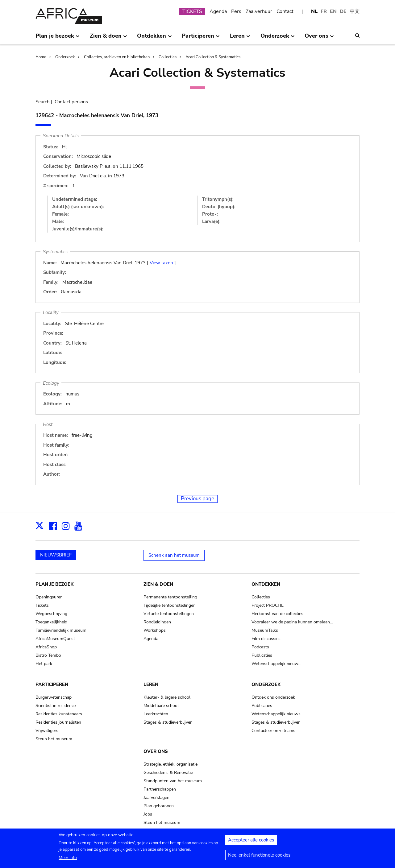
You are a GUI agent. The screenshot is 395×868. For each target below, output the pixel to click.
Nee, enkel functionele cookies (259, 858)
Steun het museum (54, 739)
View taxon (161, 263)
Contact (285, 11)
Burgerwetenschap (54, 697)
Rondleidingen (157, 622)
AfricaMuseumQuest (55, 639)
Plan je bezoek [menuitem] (58, 38)
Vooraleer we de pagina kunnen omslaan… (292, 622)
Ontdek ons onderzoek (273, 697)
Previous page (197, 499)
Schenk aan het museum (174, 555)
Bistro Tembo (48, 655)
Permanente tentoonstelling (170, 597)
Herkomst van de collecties (277, 614)
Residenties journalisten (58, 722)
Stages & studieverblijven (168, 722)
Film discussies (266, 639)
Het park (44, 664)
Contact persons (71, 102)
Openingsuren (49, 597)
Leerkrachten (156, 714)
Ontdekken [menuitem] (154, 38)
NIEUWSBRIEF (56, 555)
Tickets (42, 605)
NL (314, 11)
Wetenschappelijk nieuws (276, 664)
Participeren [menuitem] (201, 38)
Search (43, 102)
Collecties (168, 57)
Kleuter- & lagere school (167, 697)
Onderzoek (65, 57)
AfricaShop (46, 647)
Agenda (218, 11)
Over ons (156, 751)
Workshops (155, 630)
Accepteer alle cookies (251, 842)
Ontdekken (266, 584)
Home (41, 57)
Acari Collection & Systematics (213, 57)
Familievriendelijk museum (61, 630)
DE (343, 11)
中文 (355, 11)
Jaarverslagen (156, 798)
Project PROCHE (268, 605)
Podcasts (260, 647)
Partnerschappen (160, 789)
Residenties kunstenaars (59, 714)
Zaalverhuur (259, 11)
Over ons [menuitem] (319, 38)
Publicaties (262, 655)
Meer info (68, 860)
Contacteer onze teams (273, 731)
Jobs (148, 814)
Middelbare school (161, 706)
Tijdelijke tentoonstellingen (170, 605)
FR (324, 11)
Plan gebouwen (159, 806)
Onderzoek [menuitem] (278, 38)
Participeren (52, 684)
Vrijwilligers (47, 731)
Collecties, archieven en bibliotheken (117, 57)
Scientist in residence (56, 706)
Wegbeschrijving (51, 614)
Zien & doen (158, 584)
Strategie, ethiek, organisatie (170, 764)
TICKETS (192, 11)
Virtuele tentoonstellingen (169, 614)
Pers (236, 11)
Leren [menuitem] (240, 38)
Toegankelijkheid (51, 622)
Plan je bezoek (54, 584)
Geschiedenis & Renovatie (168, 773)
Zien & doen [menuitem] (108, 38)
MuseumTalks (265, 630)
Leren (151, 684)
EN (333, 11)
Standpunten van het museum (173, 781)
